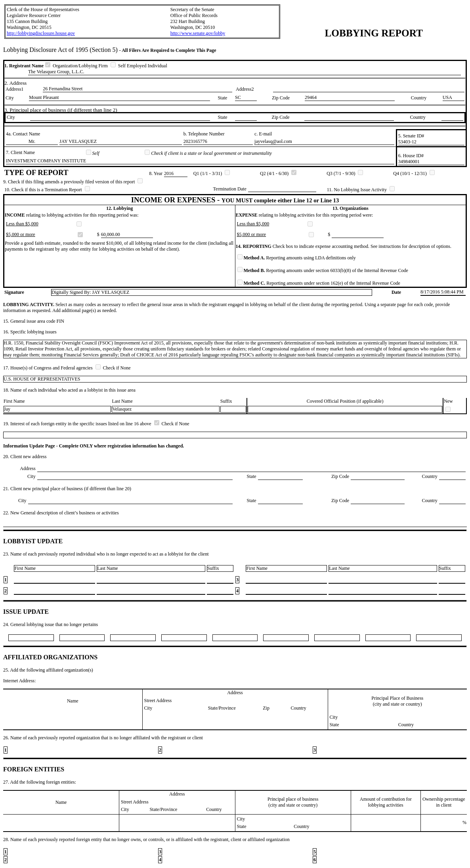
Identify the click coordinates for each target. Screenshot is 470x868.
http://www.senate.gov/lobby (198, 33)
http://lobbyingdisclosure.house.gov (41, 33)
